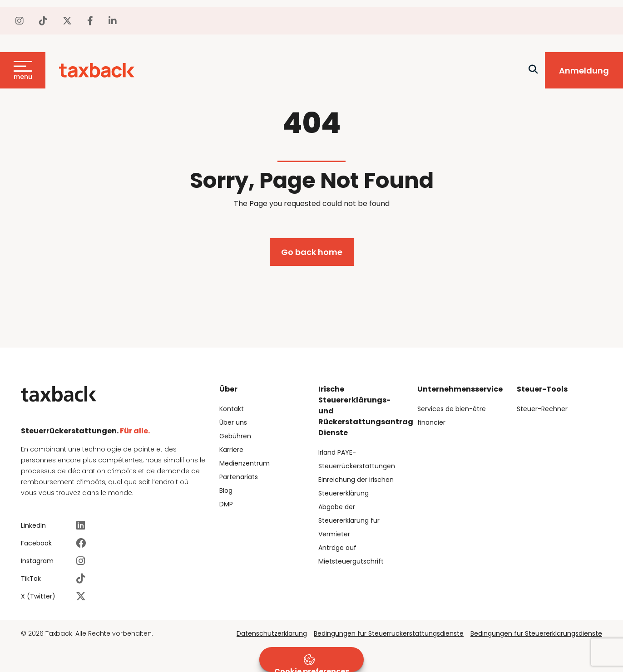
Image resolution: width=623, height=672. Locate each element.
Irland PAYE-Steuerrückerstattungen (357, 459)
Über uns (233, 422)
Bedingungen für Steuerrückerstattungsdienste (389, 633)
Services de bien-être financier (452, 416)
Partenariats (239, 477)
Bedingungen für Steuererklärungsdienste (536, 633)
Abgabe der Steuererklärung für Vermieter (349, 520)
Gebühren (235, 436)
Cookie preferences (312, 663)
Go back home (312, 252)
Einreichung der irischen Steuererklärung (356, 486)
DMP (226, 504)
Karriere (231, 450)
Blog (226, 491)
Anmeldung (584, 71)
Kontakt (232, 409)
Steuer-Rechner (542, 409)
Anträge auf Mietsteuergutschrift (351, 554)
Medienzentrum (245, 463)
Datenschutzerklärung (272, 633)
